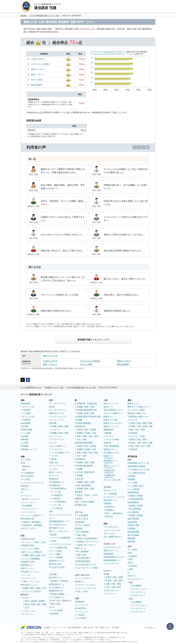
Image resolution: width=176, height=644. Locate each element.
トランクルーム (56, 449)
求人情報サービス (111, 453)
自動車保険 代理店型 (136, 466)
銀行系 (25, 499)
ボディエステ (109, 534)
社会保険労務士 (91, 538)
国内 (53, 604)
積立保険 (131, 542)
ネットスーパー (56, 436)
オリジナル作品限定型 (61, 538)
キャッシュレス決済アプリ (32, 515)
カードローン (26, 496)
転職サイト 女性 (111, 420)
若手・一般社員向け (114, 513)
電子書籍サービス (57, 528)
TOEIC (80, 538)
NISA (23, 463)
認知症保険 (132, 522)
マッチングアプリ (111, 564)
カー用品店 (80, 615)
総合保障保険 (133, 532)
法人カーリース (110, 490)
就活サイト (108, 407)
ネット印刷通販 (110, 494)
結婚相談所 (108, 554)
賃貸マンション (27, 568)
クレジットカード (28, 502)
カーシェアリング (57, 466)
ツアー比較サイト (57, 597)
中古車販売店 (55, 485)
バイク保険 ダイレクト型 (138, 470)
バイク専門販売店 (59, 502)
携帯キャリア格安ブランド (139, 407)
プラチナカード (139, 595)
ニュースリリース (59, 627)
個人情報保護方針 (74, 627)
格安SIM (133, 417)
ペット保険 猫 (134, 489)
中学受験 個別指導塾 (84, 466)
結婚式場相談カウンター (114, 557)
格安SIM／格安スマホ (137, 413)
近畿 (38, 555)
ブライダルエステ (111, 527)
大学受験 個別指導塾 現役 (86, 410)
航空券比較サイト (57, 584)
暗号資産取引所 (27, 519)
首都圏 (25, 555)
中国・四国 (41, 604)
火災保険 (24, 426)
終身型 (132, 496)
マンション (27, 542)
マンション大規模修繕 (30, 559)
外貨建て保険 (133, 525)
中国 (151, 426)
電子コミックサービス (59, 531)
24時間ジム (80, 581)
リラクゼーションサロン (85, 585)
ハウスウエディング (112, 547)
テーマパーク (109, 594)
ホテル (52, 607)
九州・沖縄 (82, 439)
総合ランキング (50, 356)
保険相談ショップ (28, 449)
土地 (44, 542)
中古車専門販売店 (59, 489)
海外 (59, 604)
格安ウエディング (111, 551)
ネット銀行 (25, 479)
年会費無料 (27, 506)
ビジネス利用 (57, 610)
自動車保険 (25, 403)
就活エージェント (111, 403)
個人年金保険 (133, 535)
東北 (27, 601)
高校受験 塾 (80, 426)
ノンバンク (35, 499)
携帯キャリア (133, 403)
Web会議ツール (110, 500)
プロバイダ (132, 420)
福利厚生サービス (57, 561)
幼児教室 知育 (81, 505)
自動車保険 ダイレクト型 (138, 463)
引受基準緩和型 (136, 499)
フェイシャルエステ (112, 530)
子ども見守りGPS (57, 567)
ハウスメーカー (29, 611)
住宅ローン (25, 489)
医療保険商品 (133, 492)
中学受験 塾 (80, 459)
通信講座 (79, 528)
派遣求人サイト (110, 449)
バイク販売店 (55, 498)
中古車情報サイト (57, 482)
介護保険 (131, 528)
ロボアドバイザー (28, 528)
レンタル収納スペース (61, 453)
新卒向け (109, 517)
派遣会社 (107, 443)
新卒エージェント (111, 466)
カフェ (52, 518)
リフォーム (25, 575)
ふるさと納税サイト (58, 446)
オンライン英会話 (82, 525)
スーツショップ (82, 612)
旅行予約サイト (56, 578)
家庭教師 (79, 498)
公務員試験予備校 (82, 561)
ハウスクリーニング (58, 417)
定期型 (140, 496)
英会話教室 (80, 522)
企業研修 (107, 503)
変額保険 (131, 538)
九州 (44, 555)
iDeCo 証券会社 (27, 476)
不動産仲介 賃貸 (28, 562)
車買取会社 (54, 479)
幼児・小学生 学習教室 (85, 502)
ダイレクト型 (28, 407)
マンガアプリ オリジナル (60, 544)
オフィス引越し (56, 551)
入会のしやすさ (38, 59)
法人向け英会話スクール (85, 565)
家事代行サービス (57, 413)
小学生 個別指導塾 (83, 485)
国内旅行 (55, 581)
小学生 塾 (79, 479)
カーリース (54, 475)
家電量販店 (80, 602)
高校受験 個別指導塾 (84, 443)
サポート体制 (37, 80)
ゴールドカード (29, 512)
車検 (51, 512)
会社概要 (47, 627)
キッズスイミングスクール (86, 588)
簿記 (84, 535)
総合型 (54, 535)
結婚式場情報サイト (112, 560)
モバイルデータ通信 (136, 410)
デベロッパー (28, 614)
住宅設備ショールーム (30, 572)
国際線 (61, 594)
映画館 (106, 574)
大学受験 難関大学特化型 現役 (88, 417)
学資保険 (24, 446)
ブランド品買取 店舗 (58, 548)
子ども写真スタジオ (58, 525)
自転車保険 (25, 423)
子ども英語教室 (82, 515)
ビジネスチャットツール (114, 497)
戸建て (37, 542)
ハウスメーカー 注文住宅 (31, 591)
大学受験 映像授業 (83, 423)
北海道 (80, 430)
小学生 (95, 495)
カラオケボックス (111, 590)
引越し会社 (54, 462)
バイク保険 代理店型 (136, 473)
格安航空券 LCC (56, 591)
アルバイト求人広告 (112, 480)
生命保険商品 (133, 502)
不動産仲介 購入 (28, 545)
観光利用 (55, 614)
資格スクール (81, 548)
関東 (121, 577)
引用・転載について (103, 627)
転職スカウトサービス (113, 423)
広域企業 (133, 433)
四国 (131, 430)
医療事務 (85, 532)
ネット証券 (25, 460)
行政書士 (81, 542)
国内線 (54, 594)
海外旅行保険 (26, 430)
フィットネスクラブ (83, 578)
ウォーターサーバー (58, 403)
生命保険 (24, 436)
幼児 (79, 519)
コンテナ (55, 456)
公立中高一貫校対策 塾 (85, 472)
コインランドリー (57, 420)
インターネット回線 (136, 436)
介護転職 (107, 433)
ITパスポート (90, 545)
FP (78, 532)
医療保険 (24, 439)
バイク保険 (25, 413)
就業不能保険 (133, 519)
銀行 (24, 470)
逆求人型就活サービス (113, 410)
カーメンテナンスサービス (61, 515)
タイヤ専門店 (81, 618)
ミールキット (55, 430)
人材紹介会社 (109, 471)
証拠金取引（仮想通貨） (33, 525)
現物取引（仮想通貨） (32, 522)
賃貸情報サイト (27, 565)
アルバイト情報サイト (113, 413)
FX (22, 492)
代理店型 (26, 410)
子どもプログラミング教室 (86, 568)
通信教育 (79, 492)
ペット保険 (25, 433)
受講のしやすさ (38, 69)
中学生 (87, 495)
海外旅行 (64, 581)
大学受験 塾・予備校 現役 (86, 403)
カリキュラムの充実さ (41, 64)
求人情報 (115, 627)
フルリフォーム (29, 578)
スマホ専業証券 (27, 473)
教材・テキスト (38, 74)
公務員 (80, 545)
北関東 (34, 601)
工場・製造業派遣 (111, 446)
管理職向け (110, 510)
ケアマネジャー (93, 542)
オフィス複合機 (56, 557)
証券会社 (26, 466)
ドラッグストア (82, 605)
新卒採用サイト (110, 462)
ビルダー (26, 598)
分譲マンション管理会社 (31, 552)
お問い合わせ (88, 627)
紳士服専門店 (81, 608)
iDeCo (130, 563)
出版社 (54, 541)
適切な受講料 (36, 85)
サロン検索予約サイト (113, 537)
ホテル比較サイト (57, 588)
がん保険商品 (133, 512)
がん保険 (24, 443)
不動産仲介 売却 (28, 539)
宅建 (79, 535)
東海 (32, 555)
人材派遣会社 (109, 476)
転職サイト (108, 417)
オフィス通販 (55, 554)
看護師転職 (108, 430)
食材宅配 (53, 423)
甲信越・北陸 (90, 433)
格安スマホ (143, 417)
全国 (119, 587)
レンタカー (54, 469)
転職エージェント (111, 426)
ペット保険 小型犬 (135, 486)
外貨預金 (24, 486)
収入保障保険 (135, 509)
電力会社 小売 (55, 564)
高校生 (80, 495)
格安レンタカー (56, 472)
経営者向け (110, 507)
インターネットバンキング (32, 483)
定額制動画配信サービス (60, 521)
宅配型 (54, 459)
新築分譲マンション (29, 585)
